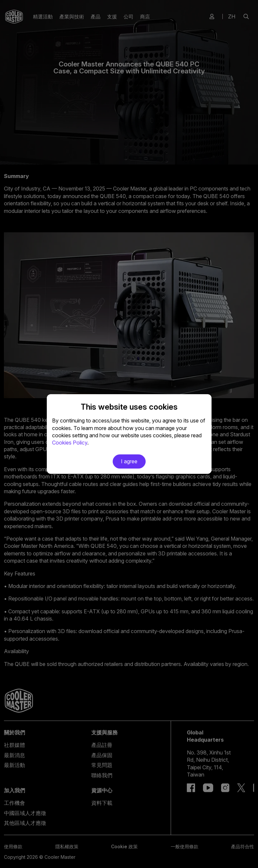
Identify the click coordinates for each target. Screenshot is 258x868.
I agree (129, 461)
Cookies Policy (70, 443)
